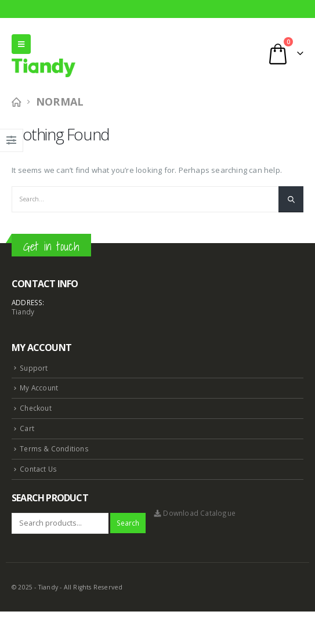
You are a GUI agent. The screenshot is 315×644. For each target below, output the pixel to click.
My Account (39, 388)
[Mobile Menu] (21, 44)
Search (128, 523)
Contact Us (38, 469)
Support (34, 368)
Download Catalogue (195, 513)
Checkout (36, 408)
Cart (27, 428)
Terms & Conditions (54, 448)
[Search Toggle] (171, 53)
